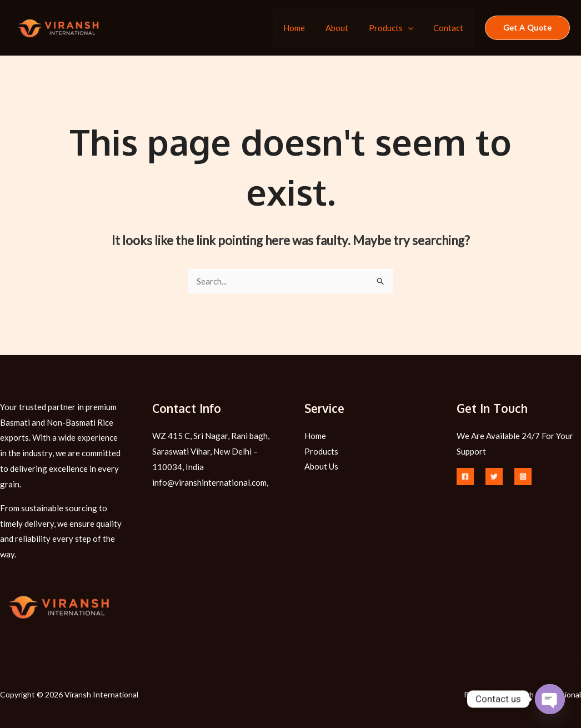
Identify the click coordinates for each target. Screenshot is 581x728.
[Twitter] (494, 477)
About (346, 28)
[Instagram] (523, 477)
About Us (321, 467)
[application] (414, 28)
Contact (450, 28)
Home (307, 28)
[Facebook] (465, 477)
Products (397, 28)
